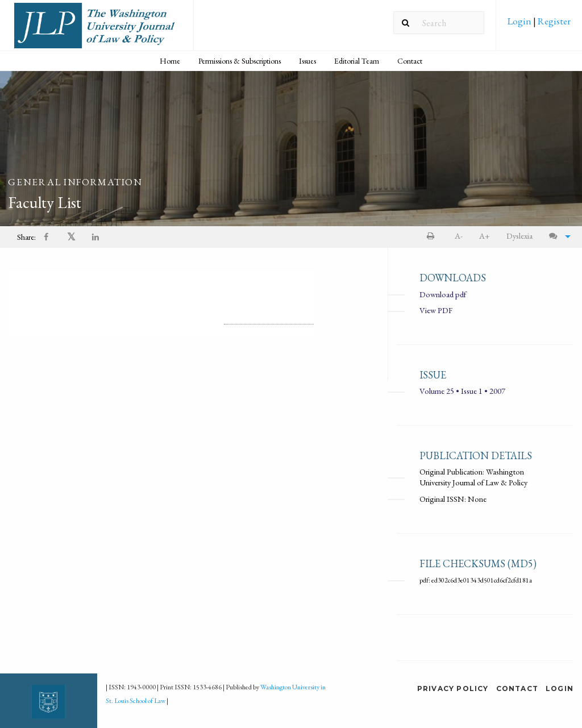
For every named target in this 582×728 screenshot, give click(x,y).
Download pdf (443, 294)
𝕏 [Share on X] (71, 237)
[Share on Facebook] (47, 237)
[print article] (433, 236)
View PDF (436, 310)
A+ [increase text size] (485, 236)
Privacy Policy (453, 689)
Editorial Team (357, 61)
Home (170, 61)
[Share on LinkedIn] (96, 237)
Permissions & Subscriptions (240, 61)
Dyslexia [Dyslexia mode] (519, 236)
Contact (410, 61)
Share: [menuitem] (26, 237)
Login (520, 21)
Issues (307, 61)
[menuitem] (539, 25)
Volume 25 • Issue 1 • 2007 (462, 391)
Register (553, 21)
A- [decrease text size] (459, 236)
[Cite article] (557, 236)
